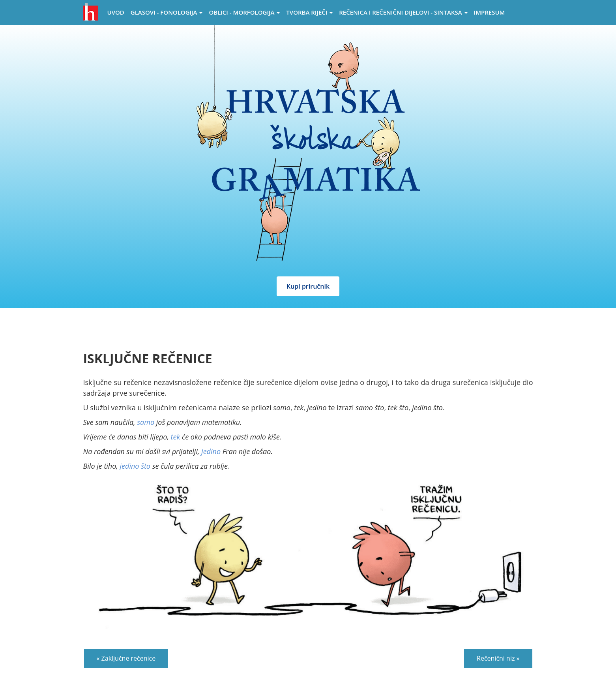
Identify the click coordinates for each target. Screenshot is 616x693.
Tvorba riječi (309, 12)
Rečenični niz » (498, 658)
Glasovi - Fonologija (167, 12)
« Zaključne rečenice (126, 658)
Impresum (490, 12)
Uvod (116, 12)
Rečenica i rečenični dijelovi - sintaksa (403, 12)
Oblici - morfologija (244, 12)
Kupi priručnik (308, 286)
